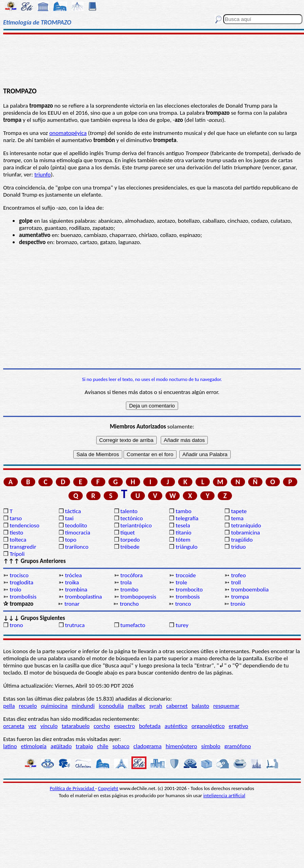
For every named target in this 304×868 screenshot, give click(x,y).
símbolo (211, 746)
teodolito (76, 525)
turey (182, 625)
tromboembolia (250, 589)
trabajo (84, 746)
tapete (239, 511)
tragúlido (242, 540)
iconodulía (111, 706)
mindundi (83, 706)
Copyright (108, 788)
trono (16, 625)
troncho (129, 604)
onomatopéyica (68, 133)
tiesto (16, 533)
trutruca (75, 625)
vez (32, 726)
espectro (124, 726)
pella (9, 706)
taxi (69, 518)
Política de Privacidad (73, 788)
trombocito (189, 589)
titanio (184, 533)
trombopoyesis (138, 597)
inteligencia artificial (224, 795)
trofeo (239, 575)
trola (126, 582)
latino (10, 746)
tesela (183, 525)
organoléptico (208, 726)
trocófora (131, 575)
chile (103, 746)
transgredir (23, 547)
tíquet (128, 533)
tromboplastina (83, 597)
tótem (183, 540)
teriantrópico (136, 525)
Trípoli (17, 554)
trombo (129, 589)
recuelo (28, 706)
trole (181, 582)
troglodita (21, 582)
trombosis (188, 597)
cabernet (177, 706)
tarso (16, 518)
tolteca (18, 540)
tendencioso (24, 525)
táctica (73, 511)
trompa (240, 597)
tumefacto (133, 625)
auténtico (176, 726)
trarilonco (77, 547)
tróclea (73, 575)
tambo (184, 511)
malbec (137, 706)
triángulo (187, 547)
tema (237, 518)
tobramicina (246, 533)
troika (72, 582)
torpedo (130, 540)
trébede (130, 547)
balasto (200, 706)
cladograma (147, 746)
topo (71, 540)
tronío (238, 604)
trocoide (186, 575)
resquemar (226, 706)
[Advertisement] (152, 60)
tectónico (132, 518)
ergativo (238, 726)
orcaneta (14, 726)
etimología (34, 746)
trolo (15, 589)
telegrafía (187, 518)
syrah (156, 706)
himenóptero (181, 746)
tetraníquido (246, 525)
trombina (76, 589)
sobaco (121, 746)
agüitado (61, 746)
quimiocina (54, 706)
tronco (183, 604)
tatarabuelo (76, 726)
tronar (72, 604)
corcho (102, 726)
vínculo (49, 726)
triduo (238, 547)
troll (236, 582)
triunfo (43, 174)
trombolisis (23, 597)
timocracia (78, 533)
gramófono (238, 746)
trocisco (19, 575)
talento (129, 511)
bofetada (150, 726)
